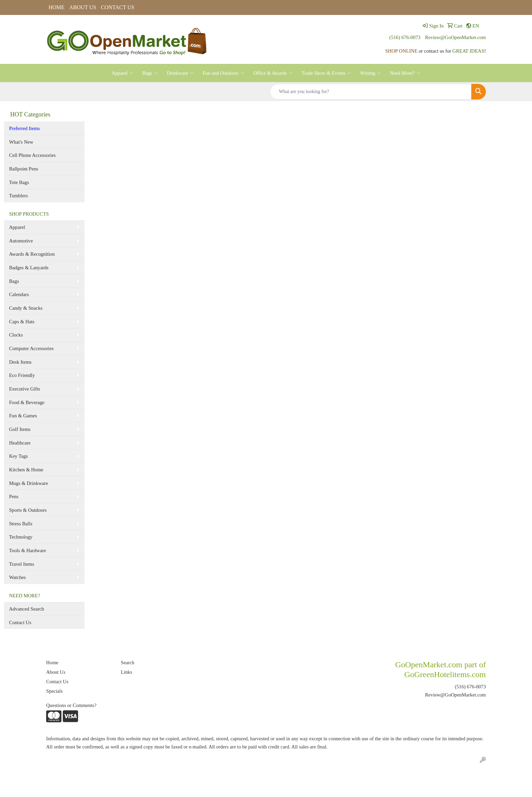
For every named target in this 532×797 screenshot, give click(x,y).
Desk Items (20, 362)
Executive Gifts (25, 389)
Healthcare (20, 443)
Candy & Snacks (26, 308)
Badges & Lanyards (29, 268)
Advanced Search (27, 609)
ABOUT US (83, 7)
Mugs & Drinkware (29, 483)
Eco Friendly (22, 375)
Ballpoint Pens (24, 169)
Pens (14, 496)
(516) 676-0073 (405, 37)
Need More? (405, 73)
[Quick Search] (371, 92)
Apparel (122, 73)
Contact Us (20, 622)
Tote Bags (19, 182)
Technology (21, 537)
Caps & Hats (22, 322)
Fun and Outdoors (223, 73)
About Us (56, 672)
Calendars (19, 294)
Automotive (21, 241)
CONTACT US (117, 7)
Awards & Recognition (32, 254)
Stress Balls (21, 524)
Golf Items (20, 429)
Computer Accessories (31, 348)
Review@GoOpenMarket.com (455, 37)
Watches (17, 577)
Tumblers (19, 196)
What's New (21, 142)
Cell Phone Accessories (33, 155)
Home (52, 663)
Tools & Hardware (28, 550)
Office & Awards (273, 73)
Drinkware (180, 73)
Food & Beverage (27, 402)
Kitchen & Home (26, 470)
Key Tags (18, 456)
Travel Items (22, 564)
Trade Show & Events (326, 73)
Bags (150, 73)
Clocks (16, 335)
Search (128, 663)
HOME (56, 7)
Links (126, 672)
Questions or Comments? (71, 705)
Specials (54, 691)
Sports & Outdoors (28, 510)
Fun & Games (23, 416)
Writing (370, 73)
